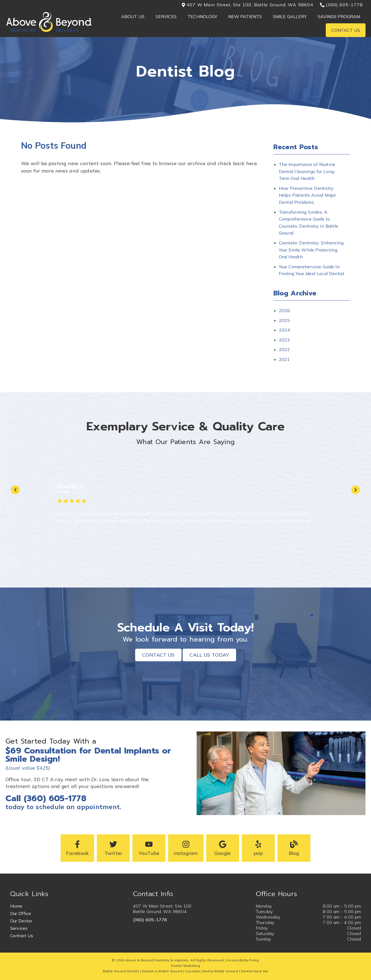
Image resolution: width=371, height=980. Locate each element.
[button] (77, 848)
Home (16, 906)
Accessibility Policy (243, 960)
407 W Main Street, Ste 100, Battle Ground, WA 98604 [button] (247, 5)
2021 (284, 359)
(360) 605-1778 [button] (342, 5)
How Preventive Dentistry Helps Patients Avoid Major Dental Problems (308, 195)
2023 (284, 340)
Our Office (21, 913)
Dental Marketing (186, 966)
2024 (284, 330)
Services (166, 16)
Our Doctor (21, 921)
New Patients (245, 16)
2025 (284, 320)
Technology (202, 16)
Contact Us (346, 30)
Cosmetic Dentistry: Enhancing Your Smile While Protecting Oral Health (311, 250)
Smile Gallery (290, 16)
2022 (284, 349)
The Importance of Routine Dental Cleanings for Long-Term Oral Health (307, 171)
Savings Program (339, 16)
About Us (133, 16)
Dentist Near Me (255, 971)
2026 (284, 310)
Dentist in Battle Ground (162, 971)
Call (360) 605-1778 (46, 798)
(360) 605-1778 (150, 920)
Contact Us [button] (158, 655)
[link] (49, 31)
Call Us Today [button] (209, 655)
